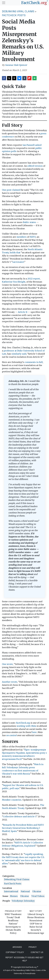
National (25, 891)
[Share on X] (9, 78)
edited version (35, 166)
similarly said (19, 354)
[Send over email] (34, 78)
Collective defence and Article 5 (20, 816)
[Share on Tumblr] (24, 78)
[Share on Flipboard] (29, 78)
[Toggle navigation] (4, 3)
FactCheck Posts (14, 15)
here (34, 732)
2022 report (34, 279)
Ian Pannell (29, 145)
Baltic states (29, 222)
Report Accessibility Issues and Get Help (24, 959)
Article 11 (23, 312)
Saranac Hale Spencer (16, 65)
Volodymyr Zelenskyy (23, 901)
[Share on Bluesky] (19, 78)
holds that (15, 253)
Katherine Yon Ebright (14, 282)
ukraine (37, 891)
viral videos (38, 896)
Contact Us (37, 952)
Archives (17, 947)
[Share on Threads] (14, 78)
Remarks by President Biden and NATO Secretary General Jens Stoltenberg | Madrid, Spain (23, 828)
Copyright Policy (15, 952)
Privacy (33, 947)
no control (11, 735)
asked (38, 145)
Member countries (12, 800)
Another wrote (10, 682)
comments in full (34, 362)
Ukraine (25, 896)
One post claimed (11, 190)
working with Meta (26, 726)
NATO (33, 237)
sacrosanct (18, 262)
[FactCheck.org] (35, 3)
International (11, 891)
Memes (14, 896)
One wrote (7, 664)
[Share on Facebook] (4, 78)
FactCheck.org (23, 723)
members (22, 237)
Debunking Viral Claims (18, 11)
